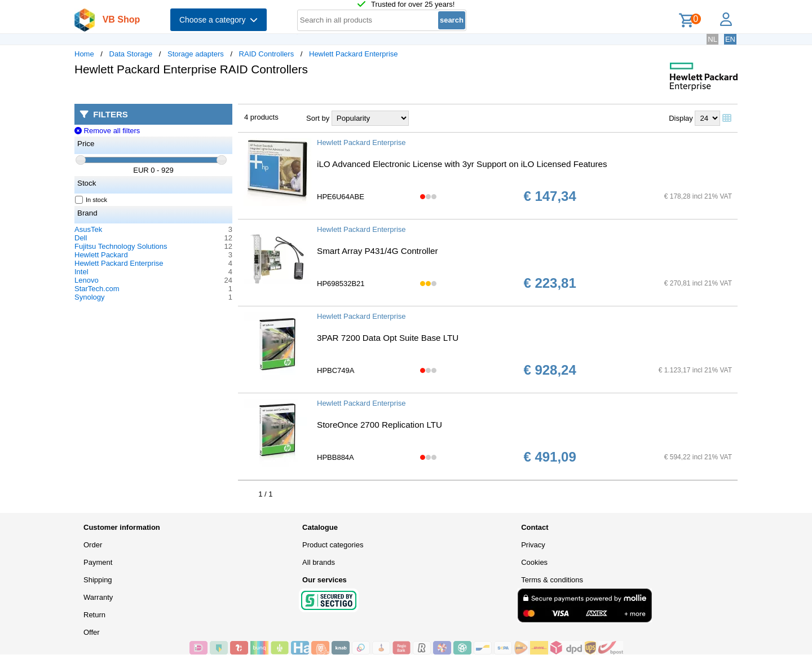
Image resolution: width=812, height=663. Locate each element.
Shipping (98, 580)
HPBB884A (336, 457)
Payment (98, 562)
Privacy (533, 545)
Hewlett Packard (101, 255)
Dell (81, 238)
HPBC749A (336, 370)
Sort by (318, 118)
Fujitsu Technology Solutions (121, 246)
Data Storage (131, 54)
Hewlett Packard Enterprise (354, 54)
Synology (89, 297)
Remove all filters (107, 131)
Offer (92, 632)
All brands (319, 562)
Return (94, 615)
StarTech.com (97, 289)
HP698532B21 (341, 284)
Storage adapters (196, 54)
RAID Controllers (267, 54)
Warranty (98, 597)
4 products (261, 117)
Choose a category (219, 20)
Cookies (534, 562)
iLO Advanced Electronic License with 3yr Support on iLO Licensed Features (462, 164)
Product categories (333, 545)
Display (681, 118)
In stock (91, 200)
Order (93, 545)
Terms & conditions (552, 580)
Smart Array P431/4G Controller (378, 251)
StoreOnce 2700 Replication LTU (379, 425)
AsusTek (88, 229)
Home (84, 54)
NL (712, 39)
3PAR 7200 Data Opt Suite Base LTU (388, 338)
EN (730, 39)
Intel (81, 272)
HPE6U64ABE (341, 197)
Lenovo (87, 280)
